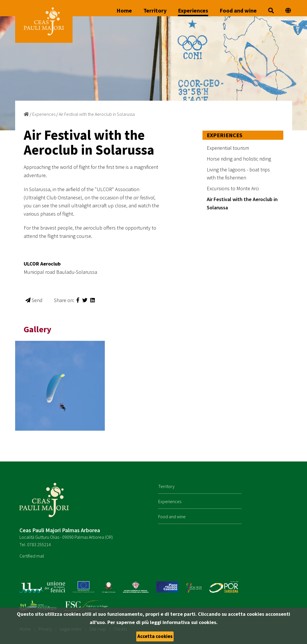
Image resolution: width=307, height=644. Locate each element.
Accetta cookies (155, 636)
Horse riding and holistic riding (239, 159)
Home (124, 11)
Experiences (193, 11)
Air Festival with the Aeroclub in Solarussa (97, 114)
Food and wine (238, 11)
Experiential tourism (228, 148)
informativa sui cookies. (190, 622)
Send (34, 300)
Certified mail (32, 556)
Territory (155, 11)
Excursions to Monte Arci (233, 188)
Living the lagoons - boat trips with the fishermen (238, 174)
